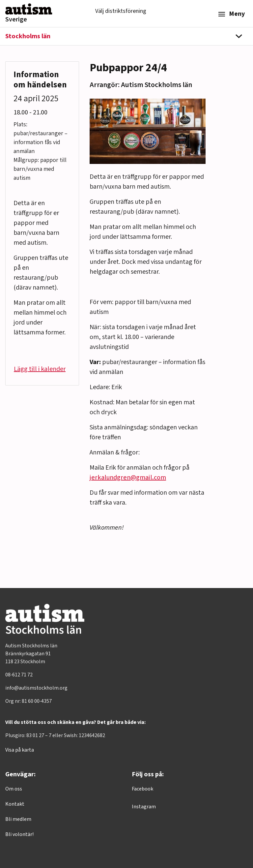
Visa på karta (20, 750)
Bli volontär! (19, 834)
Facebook (142, 789)
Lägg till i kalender (40, 369)
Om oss (14, 789)
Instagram (144, 807)
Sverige (16, 19)
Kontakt (15, 804)
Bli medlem (18, 819)
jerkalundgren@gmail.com (128, 478)
